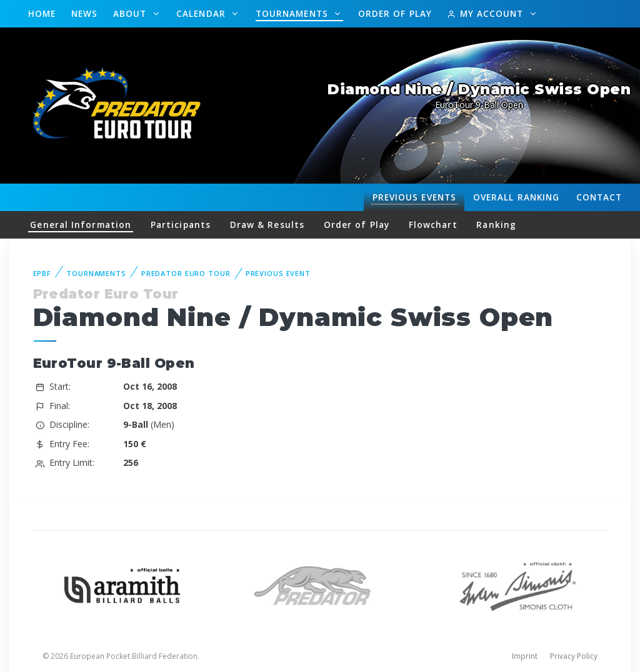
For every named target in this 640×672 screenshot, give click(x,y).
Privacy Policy (574, 656)
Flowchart (433, 225)
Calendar (202, 13)
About (132, 13)
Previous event (278, 273)
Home (42, 13)
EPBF (42, 273)
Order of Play (395, 13)
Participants (181, 225)
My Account (487, 13)
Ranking (516, 197)
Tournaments (293, 13)
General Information (81, 225)
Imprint (525, 656)
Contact (599, 197)
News (84, 13)
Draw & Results (267, 225)
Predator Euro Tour (186, 273)
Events (414, 197)
